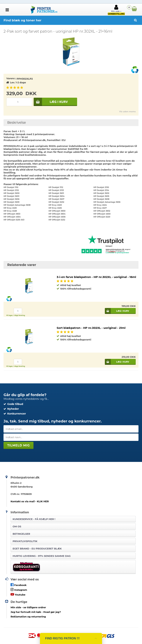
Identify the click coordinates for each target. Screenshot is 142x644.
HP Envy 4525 (10, 208)
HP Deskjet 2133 (56, 190)
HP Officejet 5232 (57, 220)
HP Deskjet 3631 (56, 193)
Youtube (18, 594)
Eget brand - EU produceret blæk (37, 549)
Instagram (19, 590)
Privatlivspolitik (25, 541)
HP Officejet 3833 (12, 214)
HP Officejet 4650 (102, 214)
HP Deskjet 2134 (101, 190)
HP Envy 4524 (100, 205)
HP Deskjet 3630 (11, 193)
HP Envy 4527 (100, 208)
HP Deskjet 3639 (11, 202)
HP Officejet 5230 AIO (14, 220)
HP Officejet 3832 (102, 211)
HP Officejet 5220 (102, 217)
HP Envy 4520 (55, 205)
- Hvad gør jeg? (36, 612)
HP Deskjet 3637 (56, 199)
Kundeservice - (34, 519)
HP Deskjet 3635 (101, 196)
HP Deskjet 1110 (11, 187)
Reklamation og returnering (28, 617)
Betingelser (21, 534)
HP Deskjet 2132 (11, 190)
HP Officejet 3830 (57, 211)
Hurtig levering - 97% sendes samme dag (42, 556)
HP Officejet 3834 (57, 214)
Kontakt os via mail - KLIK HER (30, 501)
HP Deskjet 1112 (56, 187)
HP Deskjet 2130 (101, 187)
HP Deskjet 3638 (102, 199)
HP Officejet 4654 (12, 217)
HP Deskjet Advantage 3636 (107, 202)
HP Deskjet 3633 (11, 196)
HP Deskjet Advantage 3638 (17, 205)
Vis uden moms (127, 112)
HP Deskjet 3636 (11, 199)
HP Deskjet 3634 (56, 196)
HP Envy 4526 (55, 208)
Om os (17, 526)
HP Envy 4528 (10, 211)
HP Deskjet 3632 (101, 193)
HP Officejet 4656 (57, 217)
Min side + (116, 10)
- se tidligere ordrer (28, 607)
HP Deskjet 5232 (56, 202)
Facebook (18, 585)
